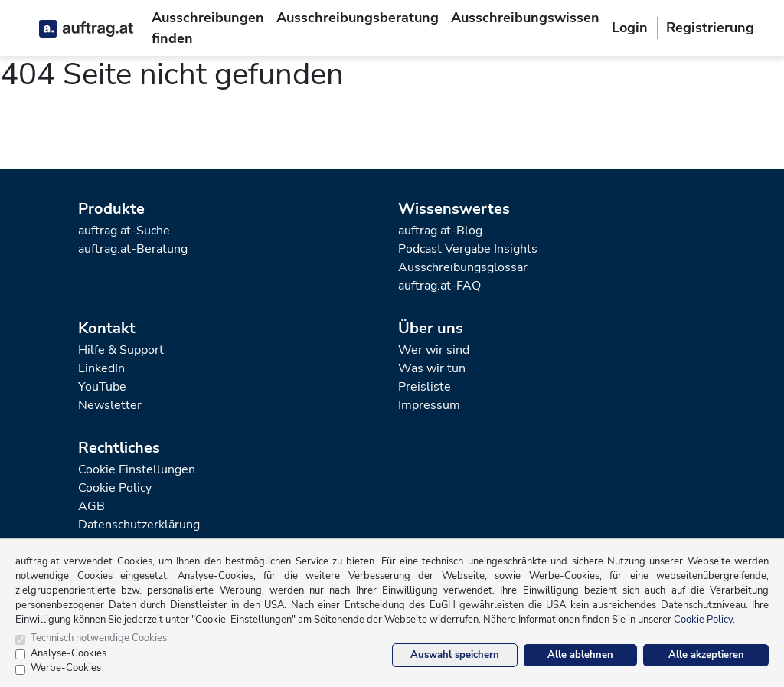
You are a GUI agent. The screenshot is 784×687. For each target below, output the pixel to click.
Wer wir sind (434, 350)
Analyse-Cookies (69, 653)
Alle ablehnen (580, 655)
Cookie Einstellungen (137, 469)
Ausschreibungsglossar (463, 267)
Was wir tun (432, 368)
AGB (91, 506)
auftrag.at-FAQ (439, 286)
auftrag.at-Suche (124, 231)
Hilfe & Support (121, 350)
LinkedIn (101, 368)
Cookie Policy (115, 488)
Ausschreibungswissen (525, 18)
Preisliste (425, 387)
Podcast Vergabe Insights (468, 249)
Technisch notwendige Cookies (99, 638)
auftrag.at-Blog (440, 231)
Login (630, 28)
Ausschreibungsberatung (358, 18)
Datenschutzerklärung (139, 525)
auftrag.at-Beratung (133, 249)
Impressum (429, 405)
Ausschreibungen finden (208, 28)
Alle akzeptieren (706, 655)
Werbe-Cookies (66, 668)
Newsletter (110, 405)
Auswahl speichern (455, 655)
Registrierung (710, 28)
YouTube (102, 387)
